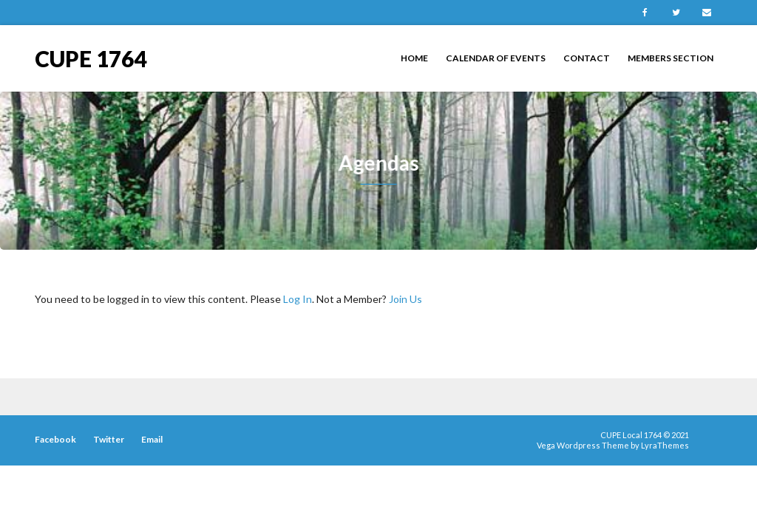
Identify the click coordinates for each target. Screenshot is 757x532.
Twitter (676, 13)
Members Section (671, 58)
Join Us (405, 299)
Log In (298, 299)
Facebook (645, 13)
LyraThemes (665, 445)
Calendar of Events (496, 58)
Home (414, 58)
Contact (587, 58)
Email (707, 13)
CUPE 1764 (91, 57)
